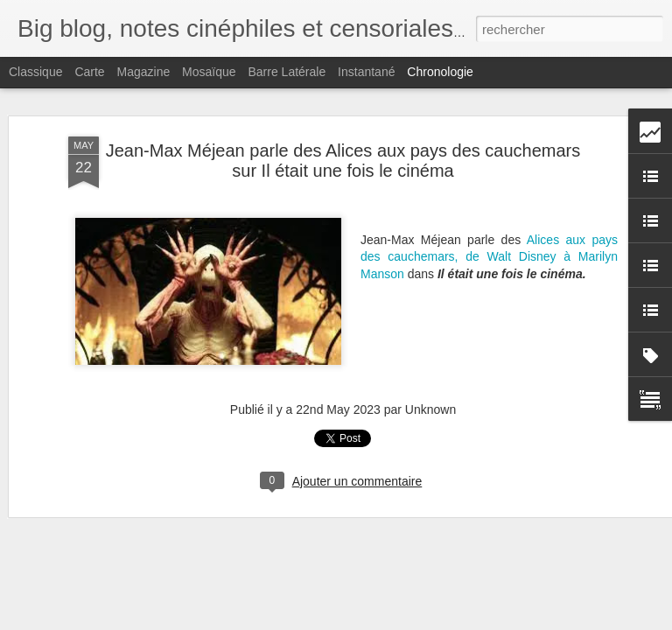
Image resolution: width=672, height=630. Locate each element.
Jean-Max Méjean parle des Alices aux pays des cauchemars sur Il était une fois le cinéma (343, 157)
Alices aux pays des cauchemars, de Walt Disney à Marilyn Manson (489, 253)
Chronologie (440, 72)
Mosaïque (209, 72)
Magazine (144, 72)
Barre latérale (287, 72)
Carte (89, 72)
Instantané (366, 72)
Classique (35, 72)
